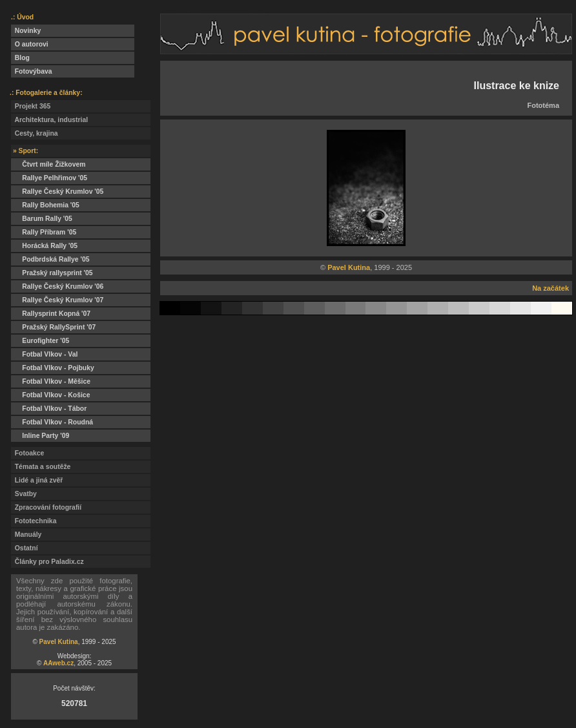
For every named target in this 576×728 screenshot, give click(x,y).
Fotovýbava (32, 71)
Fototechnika (34, 521)
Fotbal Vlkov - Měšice (51, 381)
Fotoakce (27, 453)
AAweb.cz (58, 663)
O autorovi (30, 44)
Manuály (26, 535)
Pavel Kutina (59, 642)
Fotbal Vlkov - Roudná (52, 422)
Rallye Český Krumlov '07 (57, 300)
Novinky (26, 31)
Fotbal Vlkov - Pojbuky (53, 368)
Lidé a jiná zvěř (37, 480)
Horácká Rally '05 (44, 246)
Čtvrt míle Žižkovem (48, 164)
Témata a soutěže (41, 467)
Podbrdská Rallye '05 (50, 259)
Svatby (24, 494)
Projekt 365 (31, 106)
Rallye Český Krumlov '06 (57, 286)
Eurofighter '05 (40, 341)
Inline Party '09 (40, 436)
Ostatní (25, 548)
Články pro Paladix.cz (47, 562)
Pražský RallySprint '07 (53, 327)
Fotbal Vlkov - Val (44, 354)
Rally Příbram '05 (44, 232)
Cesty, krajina (35, 133)
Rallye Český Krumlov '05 (57, 192)
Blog (20, 58)
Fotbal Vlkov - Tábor (49, 409)
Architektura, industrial (49, 120)
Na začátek (550, 288)
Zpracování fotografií (46, 507)
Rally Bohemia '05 (45, 205)
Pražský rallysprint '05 (52, 273)
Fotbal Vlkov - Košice (50, 395)
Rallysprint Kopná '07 (51, 314)
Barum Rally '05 (42, 219)
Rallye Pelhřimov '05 (49, 178)
